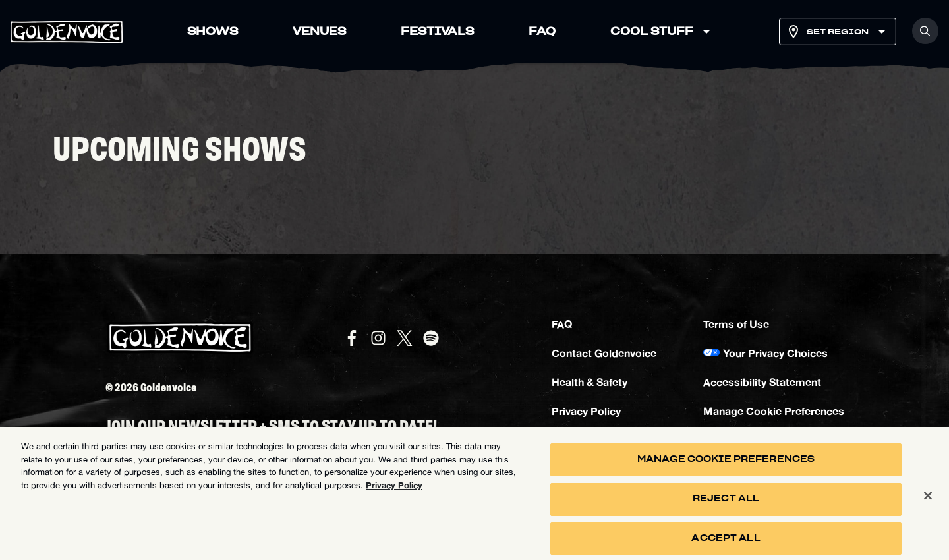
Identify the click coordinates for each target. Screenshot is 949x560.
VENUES (319, 32)
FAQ (542, 32)
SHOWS (213, 32)
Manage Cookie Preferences (774, 411)
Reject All (726, 504)
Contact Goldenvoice (604, 353)
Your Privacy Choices (775, 353)
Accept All (726, 543)
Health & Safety (590, 382)
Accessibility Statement (762, 382)
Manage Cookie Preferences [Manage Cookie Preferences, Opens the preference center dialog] (726, 465)
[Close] (928, 501)
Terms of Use (736, 324)
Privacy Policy (586, 411)
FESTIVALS (437, 32)
